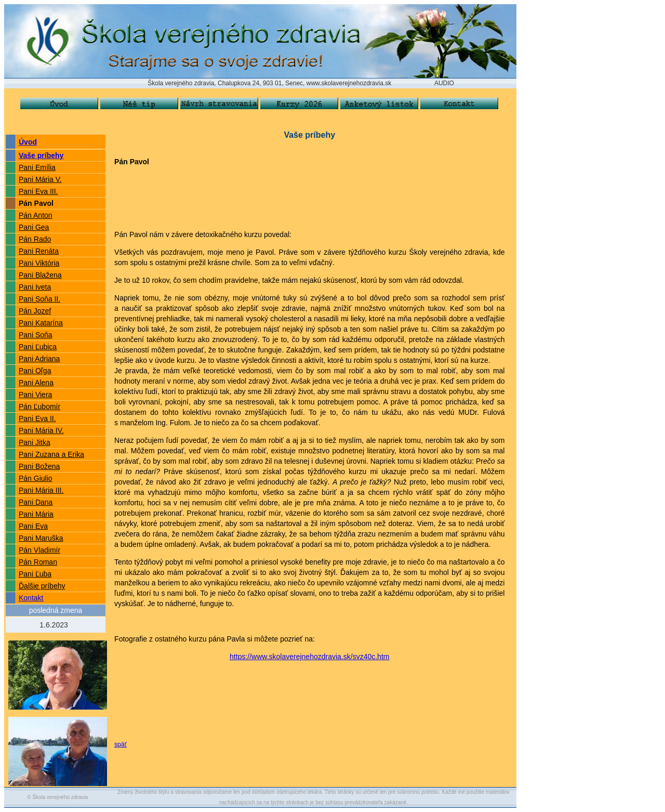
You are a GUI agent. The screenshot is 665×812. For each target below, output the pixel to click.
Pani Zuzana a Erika (51, 454)
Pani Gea (34, 227)
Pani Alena (36, 383)
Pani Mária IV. (41, 430)
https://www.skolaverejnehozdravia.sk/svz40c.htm (309, 657)
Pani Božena (39, 466)
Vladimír (46, 550)
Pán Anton (36, 215)
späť (121, 744)
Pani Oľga (35, 371)
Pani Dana (36, 502)
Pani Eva (33, 526)
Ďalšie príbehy (42, 586)
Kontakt (31, 598)
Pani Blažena (40, 275)
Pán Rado (35, 239)
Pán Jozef (35, 311)
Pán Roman (38, 562)
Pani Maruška (41, 538)
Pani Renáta (39, 251)
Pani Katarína (41, 323)
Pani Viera (35, 395)
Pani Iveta (35, 287)
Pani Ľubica (38, 347)
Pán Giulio (36, 478)
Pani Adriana (39, 359)
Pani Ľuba (35, 574)
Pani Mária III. (41, 490)
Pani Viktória (39, 263)
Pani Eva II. (37, 418)
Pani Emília (37, 167)
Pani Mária (36, 514)
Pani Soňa (36, 335)
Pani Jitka (35, 442)
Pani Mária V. (40, 179)
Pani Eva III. (38, 191)
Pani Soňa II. (39, 299)
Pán (25, 550)
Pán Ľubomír (39, 407)
